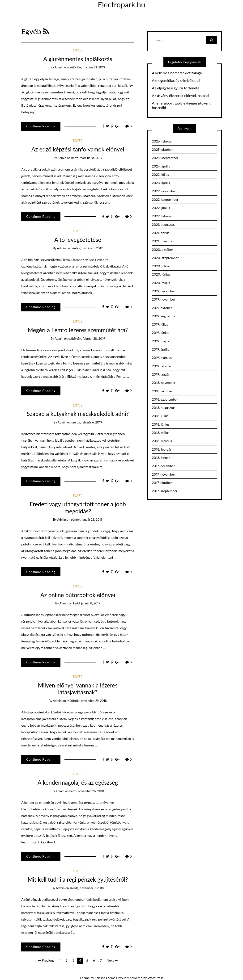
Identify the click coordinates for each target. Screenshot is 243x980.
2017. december (163, 466)
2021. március (162, 241)
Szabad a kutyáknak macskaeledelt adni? (78, 414)
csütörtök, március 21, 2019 (87, 67)
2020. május (161, 283)
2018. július (160, 416)
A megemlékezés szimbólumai (176, 80)
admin (59, 67)
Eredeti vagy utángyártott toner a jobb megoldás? (78, 507)
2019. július (160, 324)
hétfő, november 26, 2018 (87, 791)
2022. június (161, 208)
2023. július (160, 174)
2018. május (161, 433)
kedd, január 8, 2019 (87, 603)
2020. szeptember (165, 258)
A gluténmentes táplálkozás (78, 59)
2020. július (160, 266)
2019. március (162, 358)
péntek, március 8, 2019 (87, 248)
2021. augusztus (164, 224)
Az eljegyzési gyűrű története (176, 88)
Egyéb (78, 50)
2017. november (163, 474)
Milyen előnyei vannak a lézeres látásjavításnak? (78, 689)
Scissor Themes (106, 978)
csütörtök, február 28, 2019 (87, 339)
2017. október (162, 483)
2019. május (160, 341)
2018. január (161, 458)
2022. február (162, 216)
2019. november (163, 299)
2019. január (161, 374)
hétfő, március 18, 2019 (87, 158)
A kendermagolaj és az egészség (78, 782)
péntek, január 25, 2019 (87, 519)
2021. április (161, 233)
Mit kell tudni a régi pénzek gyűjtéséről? (78, 879)
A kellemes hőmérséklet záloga (177, 73)
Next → (112, 960)
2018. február (162, 449)
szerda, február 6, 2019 (87, 422)
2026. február (162, 141)
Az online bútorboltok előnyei (78, 595)
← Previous (46, 960)
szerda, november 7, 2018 (87, 888)
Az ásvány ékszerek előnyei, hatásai (180, 96)
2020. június (161, 274)
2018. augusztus (164, 408)
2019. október (162, 308)
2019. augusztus (163, 316)
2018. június (161, 424)
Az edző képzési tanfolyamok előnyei (78, 149)
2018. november (164, 383)
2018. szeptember (165, 399)
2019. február (161, 366)
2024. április (161, 166)
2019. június (160, 333)
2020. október (162, 249)
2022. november (164, 191)
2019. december (163, 291)
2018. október (162, 391)
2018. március (162, 441)
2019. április (160, 349)
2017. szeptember (165, 491)
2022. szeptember (165, 199)
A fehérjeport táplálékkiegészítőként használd (181, 105)
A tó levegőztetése (78, 240)
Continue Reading (41, 126)
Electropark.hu (121, 4)
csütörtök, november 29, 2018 (87, 701)
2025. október (162, 149)
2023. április (161, 183)
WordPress (156, 978)
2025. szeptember (165, 158)
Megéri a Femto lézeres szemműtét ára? (78, 330)
